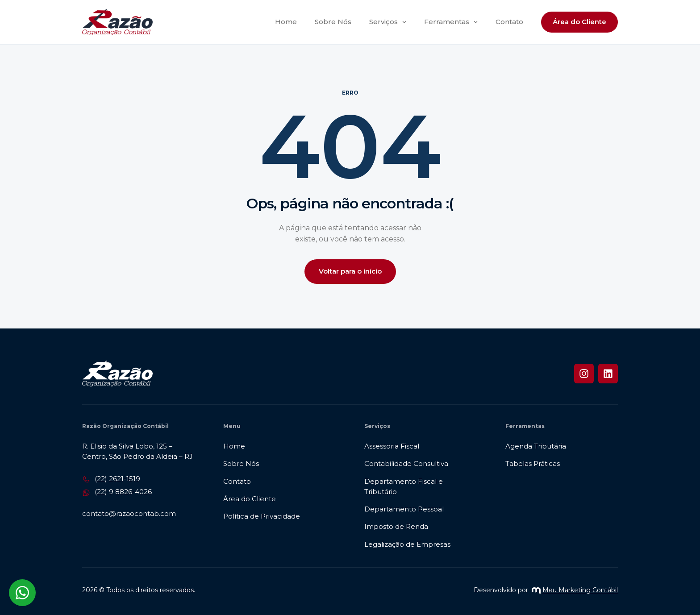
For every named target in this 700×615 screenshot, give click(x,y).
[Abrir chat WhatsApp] (22, 593)
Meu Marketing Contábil (575, 590)
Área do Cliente (579, 22)
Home (286, 22)
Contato (509, 22)
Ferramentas (451, 22)
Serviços (388, 22)
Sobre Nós (333, 22)
